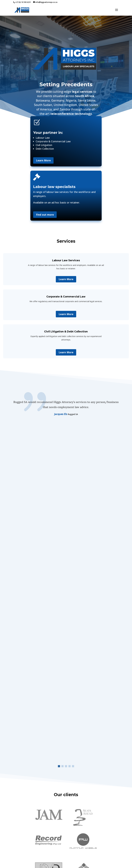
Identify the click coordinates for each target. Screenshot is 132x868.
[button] (59, 449)
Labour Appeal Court (106, 684)
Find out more (45, 215)
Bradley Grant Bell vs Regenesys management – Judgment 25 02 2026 (38, 680)
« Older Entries (20, 727)
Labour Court (48, 660)
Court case (35, 660)
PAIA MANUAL (20, 852)
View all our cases (66, 737)
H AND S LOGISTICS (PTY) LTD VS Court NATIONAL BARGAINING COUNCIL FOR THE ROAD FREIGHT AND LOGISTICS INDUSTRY (38, 650)
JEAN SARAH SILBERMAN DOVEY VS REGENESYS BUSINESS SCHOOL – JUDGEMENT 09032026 (94, 649)
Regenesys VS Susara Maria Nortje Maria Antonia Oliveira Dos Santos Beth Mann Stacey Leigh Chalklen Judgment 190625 (92, 707)
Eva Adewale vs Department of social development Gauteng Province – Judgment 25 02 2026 (94, 677)
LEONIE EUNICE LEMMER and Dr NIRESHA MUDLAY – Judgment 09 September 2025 (37, 707)
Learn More (43, 160)
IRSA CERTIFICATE (22, 849)
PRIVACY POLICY (21, 856)
